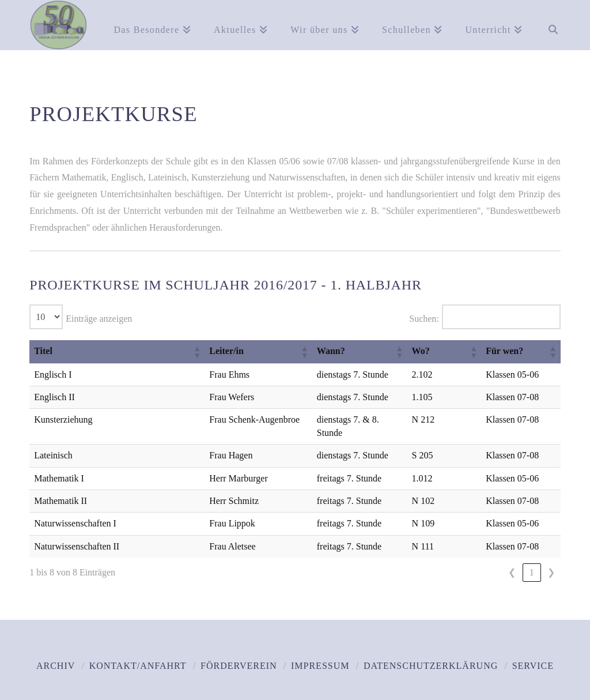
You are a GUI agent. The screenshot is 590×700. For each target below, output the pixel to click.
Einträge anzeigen (99, 319)
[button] (149, 352)
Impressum (320, 653)
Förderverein (239, 653)
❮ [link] (512, 559)
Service (533, 653)
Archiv (56, 653)
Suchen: (424, 319)
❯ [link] (551, 559)
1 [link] (532, 559)
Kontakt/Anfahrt (138, 653)
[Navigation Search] (547, 23)
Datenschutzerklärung (431, 653)
